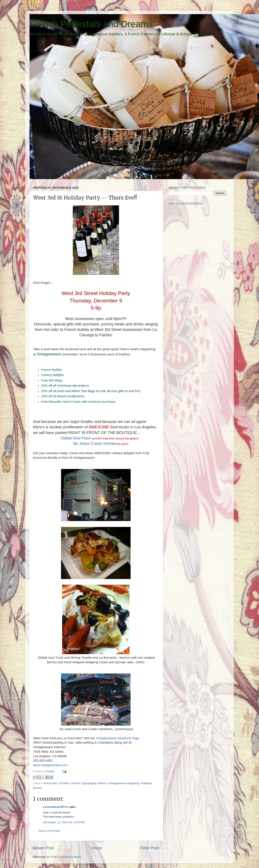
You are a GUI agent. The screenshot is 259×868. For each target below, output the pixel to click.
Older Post (149, 848)
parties (37, 788)
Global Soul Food (76, 438)
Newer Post (43, 848)
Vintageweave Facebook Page (118, 738)
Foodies (65, 783)
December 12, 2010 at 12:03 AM (64, 822)
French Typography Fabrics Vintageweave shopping (105, 783)
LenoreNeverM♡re (55, 807)
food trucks (50, 783)
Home (97, 848)
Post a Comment (49, 831)
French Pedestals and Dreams (91, 24)
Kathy (51, 771)
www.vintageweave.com (50, 765)
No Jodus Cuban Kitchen (95, 444)
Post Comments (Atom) (66, 857)
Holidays (146, 783)
